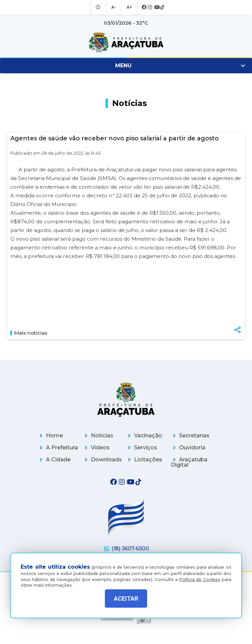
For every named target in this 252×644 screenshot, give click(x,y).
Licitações (144, 459)
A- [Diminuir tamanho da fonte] (114, 7)
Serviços (141, 447)
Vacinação (144, 435)
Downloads (102, 459)
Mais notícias (29, 333)
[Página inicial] (126, 399)
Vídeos (96, 447)
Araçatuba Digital (189, 462)
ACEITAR (126, 598)
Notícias (98, 435)
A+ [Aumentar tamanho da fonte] (129, 7)
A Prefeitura (58, 447)
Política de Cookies (200, 575)
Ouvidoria (188, 447)
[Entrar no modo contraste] (99, 7)
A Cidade (54, 459)
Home (50, 435)
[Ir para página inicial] (126, 42)
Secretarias (190, 435)
